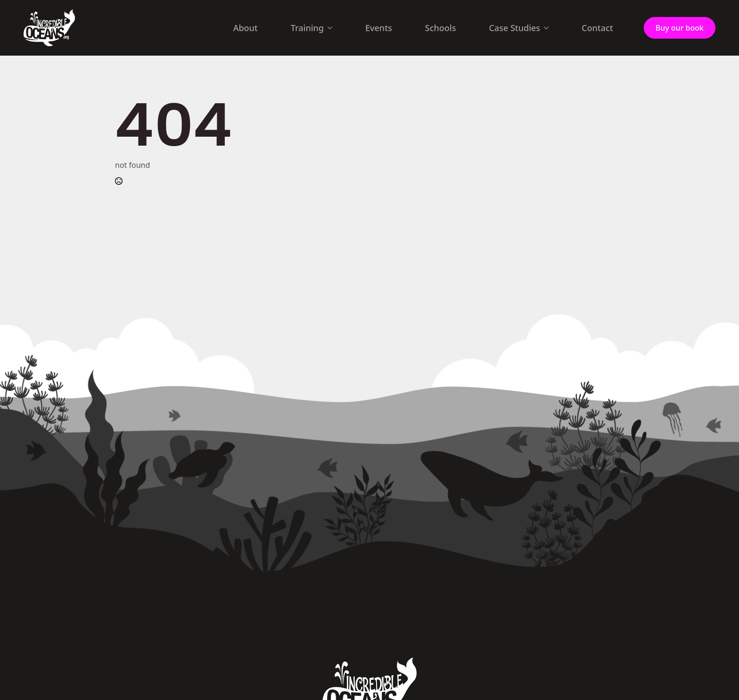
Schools (441, 28)
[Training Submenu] (333, 28)
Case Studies (514, 28)
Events (379, 28)
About (246, 28)
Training (307, 28)
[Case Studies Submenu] (549, 28)
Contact (597, 28)
